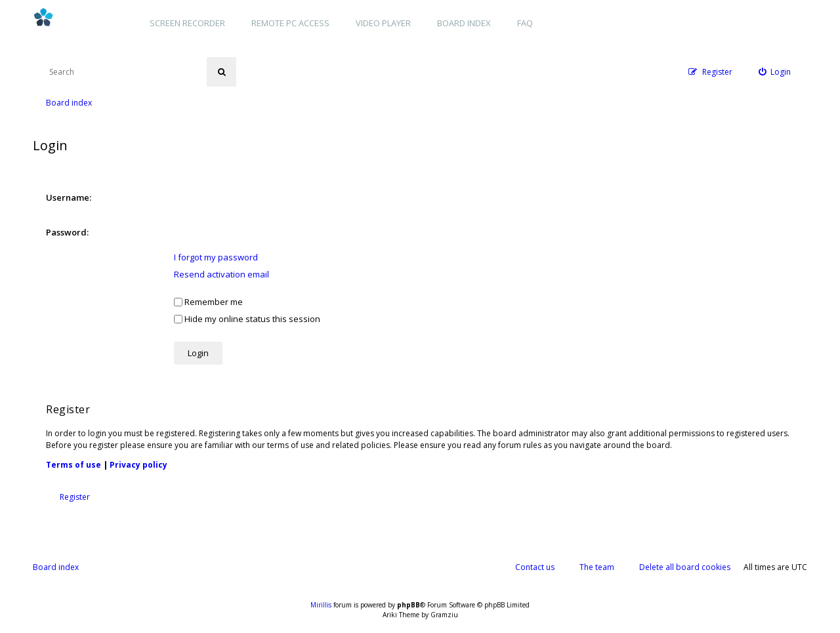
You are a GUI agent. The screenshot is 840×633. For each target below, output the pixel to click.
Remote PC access (290, 23)
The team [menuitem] (597, 567)
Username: (69, 197)
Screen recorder (187, 23)
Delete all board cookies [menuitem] (685, 567)
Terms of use (73, 465)
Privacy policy (138, 465)
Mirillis (321, 605)
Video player (383, 23)
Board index (464, 23)
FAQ (525, 23)
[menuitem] (775, 72)
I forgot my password (216, 257)
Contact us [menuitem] (535, 567)
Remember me (208, 302)
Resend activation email (221, 274)
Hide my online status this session (247, 319)
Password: (67, 232)
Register (75, 497)
